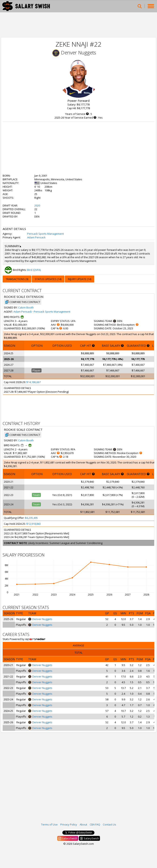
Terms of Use (49, 824)
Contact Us (109, 824)
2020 (37, 205)
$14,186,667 (34, 382)
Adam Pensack (36, 237)
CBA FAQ (95, 824)
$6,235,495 (31, 518)
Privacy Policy (69, 824)
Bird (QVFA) (34, 270)
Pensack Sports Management (45, 234)
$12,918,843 (34, 524)
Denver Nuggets (78, 52)
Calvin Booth (26, 307)
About (83, 824)
